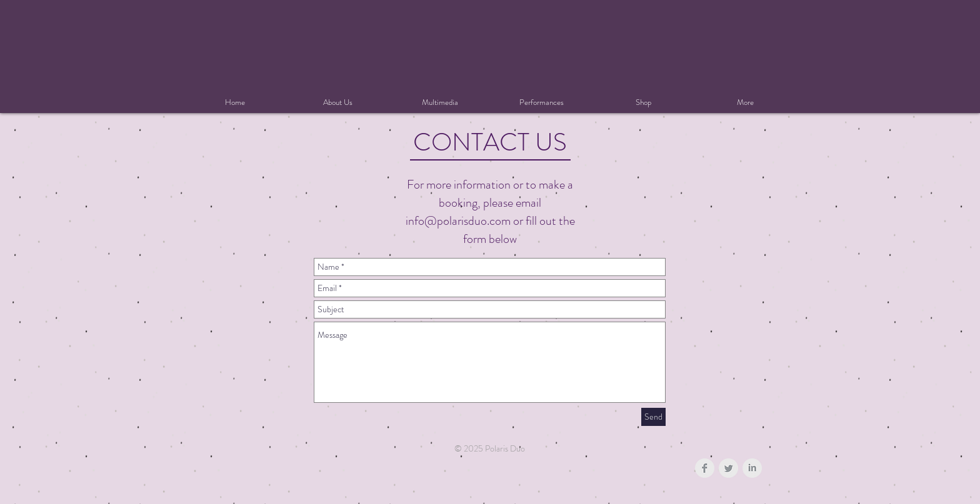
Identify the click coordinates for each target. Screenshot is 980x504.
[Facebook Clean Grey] (705, 468)
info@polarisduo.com (458, 221)
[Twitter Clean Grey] (728, 468)
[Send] (653, 417)
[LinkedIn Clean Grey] (752, 468)
